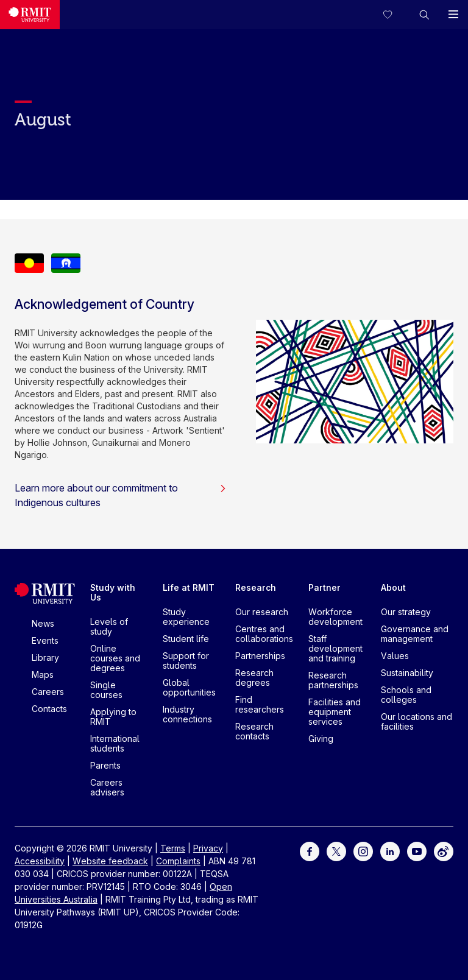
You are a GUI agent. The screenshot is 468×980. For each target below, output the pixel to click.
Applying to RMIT (113, 717)
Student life (186, 639)
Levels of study (109, 626)
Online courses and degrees (115, 658)
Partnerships (260, 656)
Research (256, 587)
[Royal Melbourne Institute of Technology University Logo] (30, 15)
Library (45, 657)
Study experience (186, 617)
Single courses (106, 690)
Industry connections (187, 714)
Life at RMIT (189, 587)
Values (395, 656)
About (393, 587)
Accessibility (40, 861)
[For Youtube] (417, 850)
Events (45, 640)
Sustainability (407, 673)
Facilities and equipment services (335, 712)
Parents (105, 765)
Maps (43, 675)
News (43, 623)
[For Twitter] (336, 850)
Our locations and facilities (417, 721)
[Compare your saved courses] (395, 15)
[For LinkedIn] (390, 850)
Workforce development (335, 617)
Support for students (186, 661)
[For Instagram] (363, 850)
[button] (424, 15)
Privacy (208, 848)
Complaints (178, 861)
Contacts (49, 709)
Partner (324, 587)
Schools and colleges (406, 695)
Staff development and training (335, 648)
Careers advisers (107, 787)
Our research (262, 612)
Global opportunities (189, 687)
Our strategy (406, 612)
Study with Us (113, 592)
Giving (321, 739)
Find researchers (260, 704)
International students (115, 743)
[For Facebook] (310, 850)
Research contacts (254, 731)
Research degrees (254, 678)
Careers (48, 692)
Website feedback (110, 861)
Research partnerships (333, 680)
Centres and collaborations (264, 634)
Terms (173, 848)
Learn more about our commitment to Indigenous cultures (121, 495)
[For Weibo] (444, 850)
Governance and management (415, 634)
